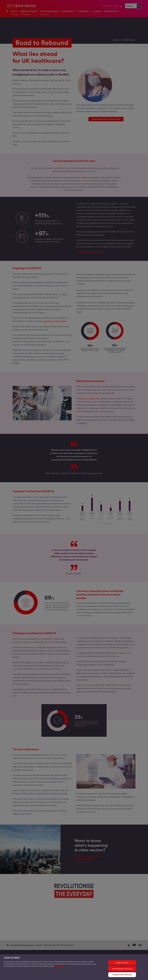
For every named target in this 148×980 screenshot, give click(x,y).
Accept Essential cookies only (122, 969)
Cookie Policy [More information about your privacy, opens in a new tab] (59, 966)
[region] (74, 967)
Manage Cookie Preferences (122, 975)
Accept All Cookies (122, 963)
